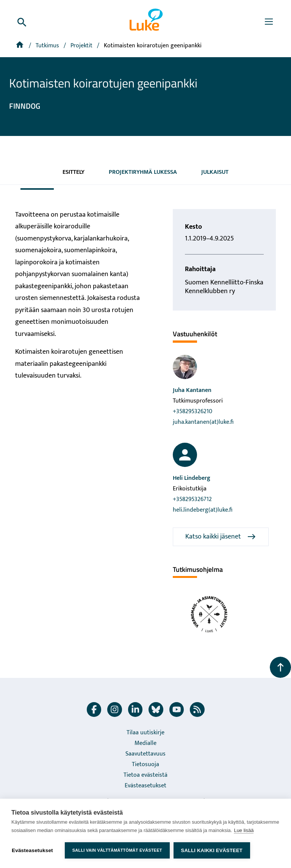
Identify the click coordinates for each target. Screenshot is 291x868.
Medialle (145, 743)
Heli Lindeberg (192, 478)
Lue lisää (244, 830)
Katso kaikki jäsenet (221, 537)
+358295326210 (192, 411)
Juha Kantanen (192, 390)
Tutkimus (48, 46)
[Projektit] (82, 46)
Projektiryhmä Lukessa (143, 172)
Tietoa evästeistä (145, 775)
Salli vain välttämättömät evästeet (117, 850)
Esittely (74, 172)
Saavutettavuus (145, 754)
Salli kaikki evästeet (212, 850)
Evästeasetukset (145, 786)
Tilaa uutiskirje (145, 733)
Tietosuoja (145, 764)
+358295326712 (192, 499)
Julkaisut (215, 172)
